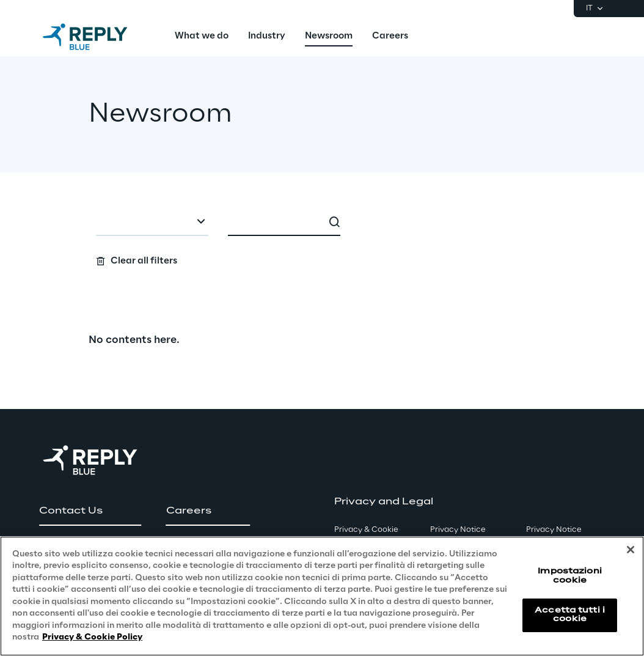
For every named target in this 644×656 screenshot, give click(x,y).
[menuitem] (202, 37)
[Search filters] (322, 238)
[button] (90, 511)
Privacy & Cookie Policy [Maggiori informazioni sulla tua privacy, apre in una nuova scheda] (92, 637)
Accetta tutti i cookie (570, 615)
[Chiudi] (631, 550)
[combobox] (152, 223)
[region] (322, 596)
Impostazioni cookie (569, 576)
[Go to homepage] (97, 37)
